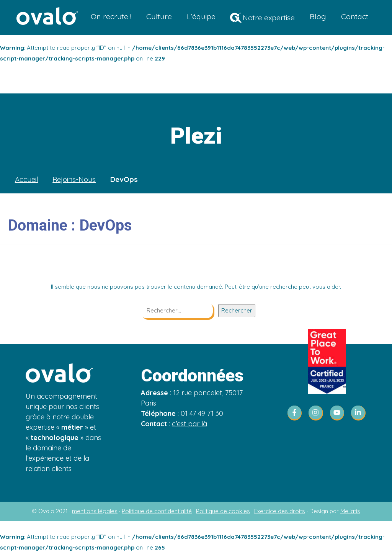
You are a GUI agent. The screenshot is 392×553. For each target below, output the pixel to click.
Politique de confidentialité (157, 511)
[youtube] (340, 413)
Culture (159, 16)
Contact (355, 16)
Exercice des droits (280, 511)
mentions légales (95, 511)
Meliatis (350, 511)
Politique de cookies (223, 511)
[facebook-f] (297, 413)
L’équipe (201, 16)
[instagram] (318, 413)
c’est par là (189, 424)
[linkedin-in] (359, 413)
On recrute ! (111, 16)
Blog (318, 16)
